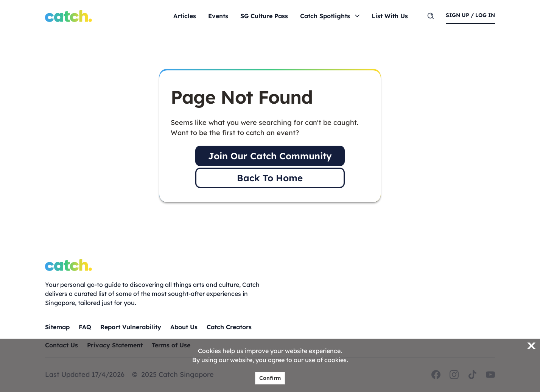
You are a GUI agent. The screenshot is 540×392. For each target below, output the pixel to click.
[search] (431, 16)
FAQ (85, 327)
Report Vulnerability (131, 327)
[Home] (68, 16)
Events (218, 16)
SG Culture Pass (264, 16)
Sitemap (57, 327)
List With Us (390, 16)
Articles (185, 16)
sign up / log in (470, 15)
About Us (184, 327)
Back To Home (270, 178)
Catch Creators (229, 327)
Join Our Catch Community (270, 156)
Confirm (270, 378)
